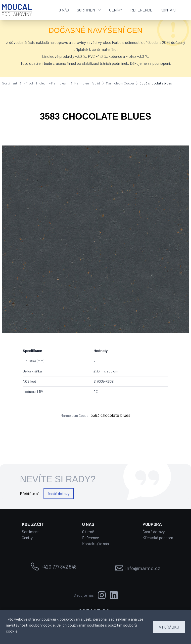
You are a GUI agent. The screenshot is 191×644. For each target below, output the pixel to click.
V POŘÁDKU (169, 627)
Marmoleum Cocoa (120, 83)
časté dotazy (59, 493)
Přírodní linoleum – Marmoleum (46, 83)
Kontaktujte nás (95, 543)
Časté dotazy (154, 532)
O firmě (88, 532)
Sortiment (10, 83)
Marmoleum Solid (87, 83)
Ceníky (27, 537)
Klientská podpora (158, 537)
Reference (91, 537)
